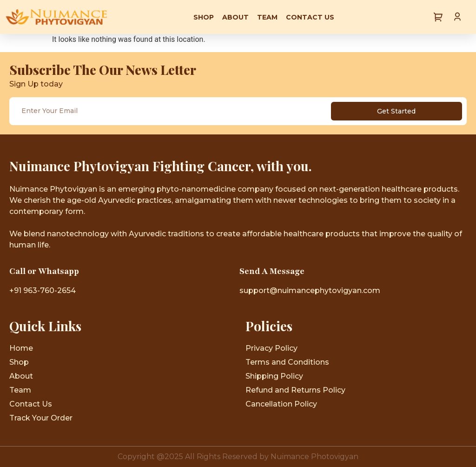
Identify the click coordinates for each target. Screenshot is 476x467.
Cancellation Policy (281, 404)
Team (267, 17)
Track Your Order (41, 418)
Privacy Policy (271, 348)
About (235, 17)
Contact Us (310, 17)
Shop (204, 17)
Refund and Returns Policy (295, 390)
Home (21, 348)
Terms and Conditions (287, 362)
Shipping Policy (274, 376)
